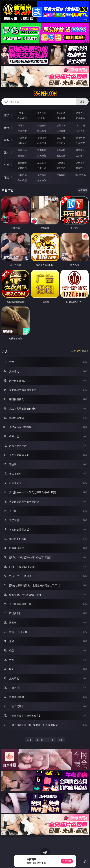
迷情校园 (22, 168)
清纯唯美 (42, 155)
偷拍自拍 (42, 138)
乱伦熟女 (61, 143)
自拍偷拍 (42, 125)
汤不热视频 (80, 175)
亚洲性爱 (22, 138)
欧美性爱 (80, 138)
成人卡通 (61, 138)
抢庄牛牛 (80, 118)
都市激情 (22, 163)
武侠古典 (80, 163)
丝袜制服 (42, 131)
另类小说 (42, 168)
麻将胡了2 (22, 118)
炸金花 (42, 118)
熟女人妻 (22, 131)
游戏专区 (80, 113)
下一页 (50, 740)
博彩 (6, 115)
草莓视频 (61, 175)
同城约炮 (22, 175)
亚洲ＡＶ (22, 125)
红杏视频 (22, 180)
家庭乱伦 (42, 163)
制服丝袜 (22, 143)
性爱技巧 (80, 168)
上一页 (40, 740)
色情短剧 (42, 180)
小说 (6, 165)
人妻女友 (61, 163)
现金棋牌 (61, 118)
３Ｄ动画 (80, 125)
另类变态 (80, 143)
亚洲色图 (42, 150)
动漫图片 (80, 150)
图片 (6, 152)
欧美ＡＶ (61, 125)
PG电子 (22, 113)
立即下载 (67, 861)
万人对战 (61, 113)
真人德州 (42, 113)
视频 (6, 128)
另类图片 (80, 155)
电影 (6, 140)
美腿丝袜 (22, 155)
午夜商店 (42, 175)
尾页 (61, 740)
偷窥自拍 (22, 150)
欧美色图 (61, 150)
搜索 (82, 102)
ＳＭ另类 (80, 131)
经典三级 (42, 143)
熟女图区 (61, 155)
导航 (6, 177)
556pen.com (45, 94)
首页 (29, 740)
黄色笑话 (61, 168)
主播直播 (61, 131)
